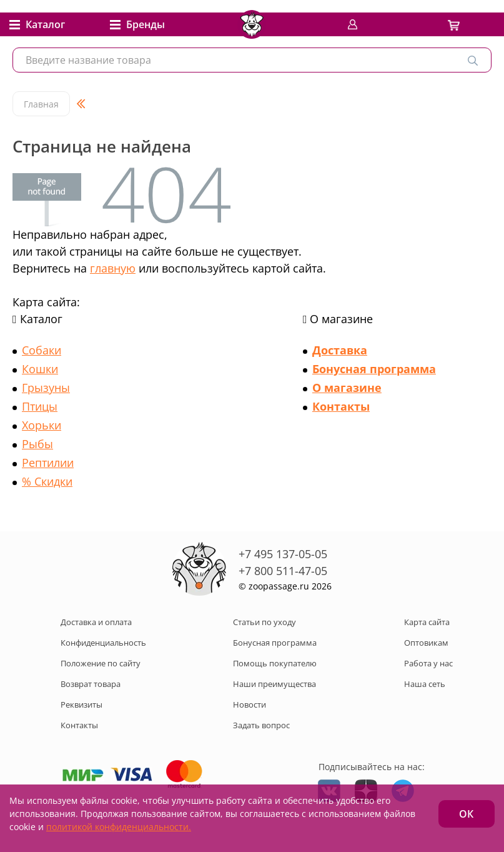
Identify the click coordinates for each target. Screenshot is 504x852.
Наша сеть (425, 684)
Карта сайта (427, 622)
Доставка (340, 350)
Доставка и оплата (96, 622)
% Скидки (47, 481)
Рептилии (48, 463)
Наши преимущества (274, 684)
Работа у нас (428, 663)
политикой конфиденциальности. (119, 827)
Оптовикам (426, 643)
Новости (250, 704)
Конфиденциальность (103, 643)
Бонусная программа (374, 369)
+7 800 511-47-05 (283, 571)
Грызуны (46, 388)
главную (113, 268)
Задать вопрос (261, 725)
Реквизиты (82, 704)
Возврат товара (91, 684)
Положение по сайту (101, 663)
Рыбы (37, 444)
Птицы (40, 406)
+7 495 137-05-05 (283, 554)
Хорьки (42, 425)
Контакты (341, 406)
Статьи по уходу (264, 622)
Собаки (42, 350)
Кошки (40, 369)
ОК (466, 814)
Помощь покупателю (275, 663)
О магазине (347, 388)
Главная (41, 104)
